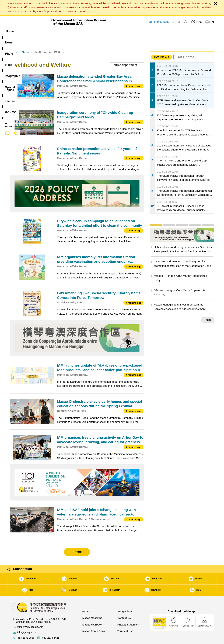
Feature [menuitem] (126, 31)
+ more (207, 309)
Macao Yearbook (92, 614)
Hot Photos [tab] (185, 46)
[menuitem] (32, 31)
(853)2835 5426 (50, 627)
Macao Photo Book (94, 620)
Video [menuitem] (62, 31)
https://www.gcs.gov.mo (30, 616)
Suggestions (125, 601)
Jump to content (159, 22)
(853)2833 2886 (26, 627)
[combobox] (127, 55)
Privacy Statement (128, 614)
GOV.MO (87, 601)
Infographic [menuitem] (80, 31)
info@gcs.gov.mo (27, 622)
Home (13, 42)
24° (199, 22)
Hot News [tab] (161, 46)
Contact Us (124, 607)
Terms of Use (125, 620)
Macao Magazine (92, 607)
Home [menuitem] (17, 31)
